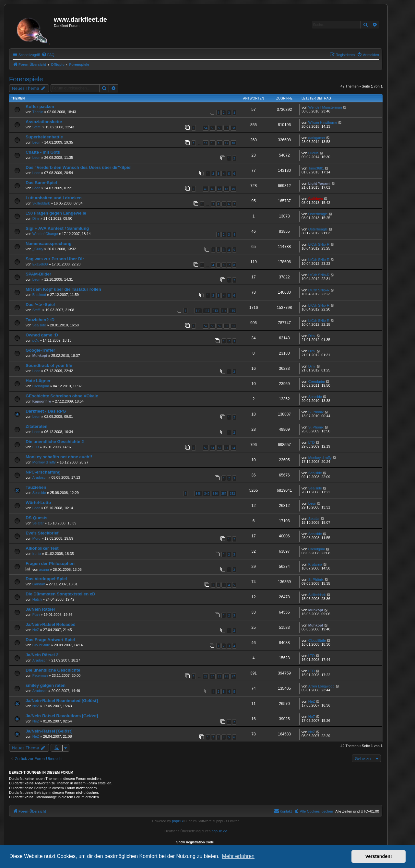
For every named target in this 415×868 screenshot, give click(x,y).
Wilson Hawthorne (323, 123)
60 (226, 326)
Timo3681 (316, 168)
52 (219, 448)
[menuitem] (48, 55)
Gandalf (39, 584)
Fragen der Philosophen (50, 563)
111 (198, 311)
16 (219, 143)
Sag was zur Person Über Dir (55, 259)
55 (213, 128)
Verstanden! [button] (379, 856)
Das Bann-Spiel (41, 183)
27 (233, 676)
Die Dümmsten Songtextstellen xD (60, 594)
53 (226, 448)
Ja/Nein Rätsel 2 (42, 655)
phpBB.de (219, 831)
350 (215, 493)
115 (233, 311)
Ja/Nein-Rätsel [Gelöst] (49, 731)
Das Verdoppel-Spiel (46, 579)
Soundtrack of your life (49, 365)
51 (213, 448)
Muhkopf (40, 356)
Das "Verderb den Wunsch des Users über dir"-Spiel (79, 167)
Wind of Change (45, 234)
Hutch (37, 599)
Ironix (37, 554)
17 (226, 143)
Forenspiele (26, 79)
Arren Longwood (321, 686)
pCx (36, 340)
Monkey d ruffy (44, 462)
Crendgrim (41, 386)
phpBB (177, 821)
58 (233, 128)
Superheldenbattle (44, 137)
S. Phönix (316, 412)
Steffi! (37, 127)
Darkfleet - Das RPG (46, 411)
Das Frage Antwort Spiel (50, 640)
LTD (36, 447)
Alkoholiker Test (42, 548)
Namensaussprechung (48, 244)
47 (219, 189)
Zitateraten (36, 426)
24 (213, 676)
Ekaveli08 (40, 264)
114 (224, 311)
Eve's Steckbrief (42, 533)
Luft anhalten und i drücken (54, 198)
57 (226, 128)
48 (226, 189)
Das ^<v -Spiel (40, 305)
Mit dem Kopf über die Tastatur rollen (63, 289)
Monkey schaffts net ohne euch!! (59, 457)
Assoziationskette (44, 122)
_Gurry (38, 249)
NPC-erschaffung (43, 472)
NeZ (36, 630)
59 (219, 326)
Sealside (39, 325)
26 (226, 676)
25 (219, 676)
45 (206, 189)
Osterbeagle (318, 214)
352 (233, 493)
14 (206, 143)
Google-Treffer (40, 350)
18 (233, 143)
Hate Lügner (38, 381)
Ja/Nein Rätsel (40, 609)
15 (213, 143)
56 (219, 128)
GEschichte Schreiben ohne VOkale (62, 396)
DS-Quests (36, 518)
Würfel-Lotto (38, 503)
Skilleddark (41, 203)
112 (207, 311)
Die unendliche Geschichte (53, 670)
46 (213, 189)
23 (206, 676)
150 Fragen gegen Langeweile (56, 213)
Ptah (36, 615)
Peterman (40, 675)
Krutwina (315, 564)
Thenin (38, 112)
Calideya (316, 199)
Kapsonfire (42, 401)
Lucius (314, 153)
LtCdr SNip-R (319, 244)
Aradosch (40, 477)
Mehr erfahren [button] (238, 856)
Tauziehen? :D (40, 320)
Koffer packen (40, 106)
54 (206, 128)
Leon (36, 142)
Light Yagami (319, 183)
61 (233, 326)
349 (207, 493)
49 (233, 189)
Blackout (39, 295)
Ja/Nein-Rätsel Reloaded (51, 624)
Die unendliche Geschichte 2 (55, 442)
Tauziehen (36, 487)
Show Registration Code (195, 842)
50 (206, 448)
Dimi (36, 218)
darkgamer (317, 138)
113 (215, 311)
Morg (36, 538)
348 (198, 493)
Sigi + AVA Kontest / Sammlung (57, 228)
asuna (44, 569)
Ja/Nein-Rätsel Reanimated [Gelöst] (62, 701)
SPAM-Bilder (38, 274)
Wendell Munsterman (325, 107)
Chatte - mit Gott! (43, 152)
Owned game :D (42, 335)
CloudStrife (41, 645)
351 (224, 493)
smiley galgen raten (46, 685)
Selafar (38, 523)
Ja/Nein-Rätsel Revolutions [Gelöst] (62, 716)
